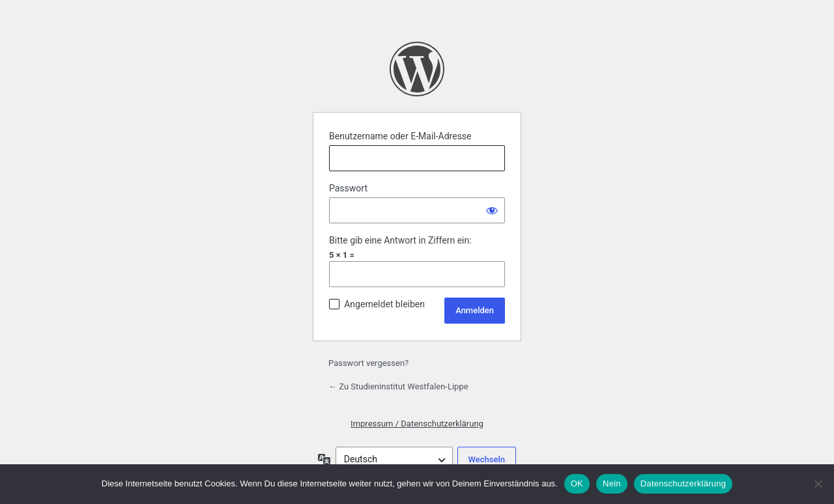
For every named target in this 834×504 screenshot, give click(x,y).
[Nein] (818, 484)
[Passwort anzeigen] (492, 210)
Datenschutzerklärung (683, 483)
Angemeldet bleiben (384, 304)
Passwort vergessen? (368, 363)
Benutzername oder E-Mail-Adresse (400, 136)
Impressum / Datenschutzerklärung (417, 424)
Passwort (348, 188)
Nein (612, 483)
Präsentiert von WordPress (417, 69)
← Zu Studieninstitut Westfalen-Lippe (398, 386)
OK (577, 483)
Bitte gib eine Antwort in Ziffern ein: (400, 240)
